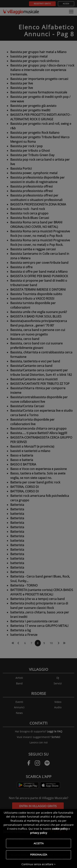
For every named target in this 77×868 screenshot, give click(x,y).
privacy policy (39, 833)
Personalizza (39, 855)
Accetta (39, 843)
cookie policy (60, 829)
